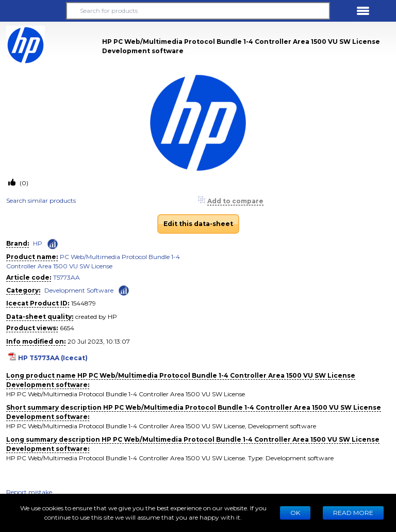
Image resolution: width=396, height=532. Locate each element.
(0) (23, 183)
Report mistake (29, 492)
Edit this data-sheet (198, 224)
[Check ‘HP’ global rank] (53, 244)
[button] (33, 11)
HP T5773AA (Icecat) (53, 358)
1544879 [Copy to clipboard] (84, 303)
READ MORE (353, 513)
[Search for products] (198, 11)
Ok (295, 513)
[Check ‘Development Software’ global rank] (124, 290)
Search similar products (41, 200)
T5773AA (67, 277)
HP (38, 243)
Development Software (79, 290)
